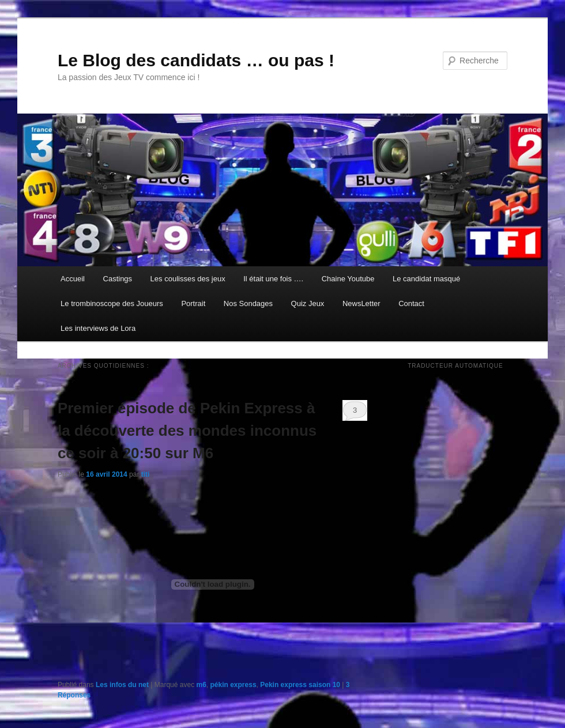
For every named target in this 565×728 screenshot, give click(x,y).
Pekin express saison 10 (300, 685)
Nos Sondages (248, 303)
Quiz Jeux (308, 303)
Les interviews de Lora (98, 328)
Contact (411, 303)
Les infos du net (122, 685)
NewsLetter (361, 303)
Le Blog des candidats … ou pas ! (196, 60)
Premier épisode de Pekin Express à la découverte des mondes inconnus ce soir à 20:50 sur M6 (187, 431)
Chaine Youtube (348, 279)
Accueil (73, 279)
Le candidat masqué (426, 279)
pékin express (233, 685)
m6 (201, 685)
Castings (118, 279)
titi (146, 474)
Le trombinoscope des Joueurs (112, 303)
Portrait (193, 303)
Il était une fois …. (273, 279)
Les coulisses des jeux (188, 279)
